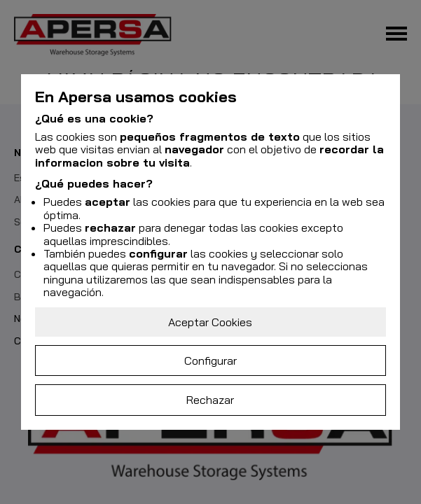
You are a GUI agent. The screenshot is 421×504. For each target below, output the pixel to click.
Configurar (210, 360)
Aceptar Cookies (210, 322)
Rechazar (210, 400)
